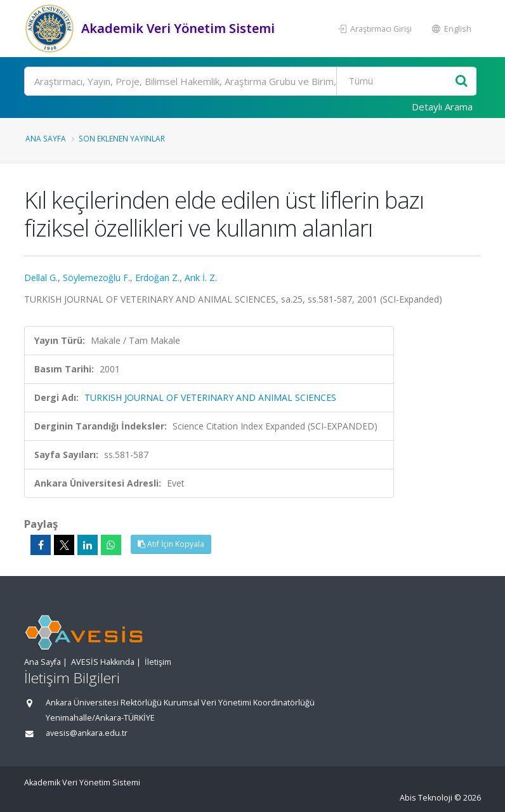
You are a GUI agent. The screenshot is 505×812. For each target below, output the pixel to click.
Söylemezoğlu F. (96, 278)
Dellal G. (41, 278)
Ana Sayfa (46, 138)
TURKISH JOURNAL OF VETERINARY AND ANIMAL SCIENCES (210, 397)
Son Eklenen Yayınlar (122, 138)
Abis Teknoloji (426, 798)
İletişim (158, 662)
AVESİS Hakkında (103, 662)
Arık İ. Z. (201, 278)
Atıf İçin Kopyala (171, 544)
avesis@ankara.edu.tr (87, 733)
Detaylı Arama (442, 107)
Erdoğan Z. (157, 278)
